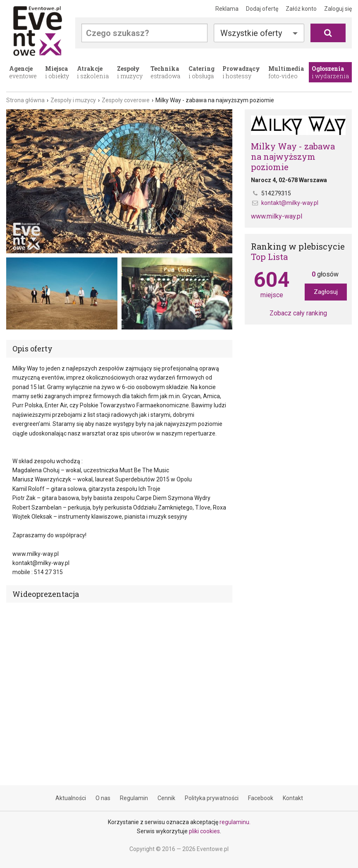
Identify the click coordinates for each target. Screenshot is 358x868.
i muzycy (130, 72)
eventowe (23, 72)
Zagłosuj (326, 292)
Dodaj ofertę (262, 9)
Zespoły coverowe (126, 100)
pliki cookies (204, 831)
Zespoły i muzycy (73, 100)
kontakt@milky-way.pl (290, 203)
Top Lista (269, 257)
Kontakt (293, 798)
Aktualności (71, 798)
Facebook (261, 798)
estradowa (165, 72)
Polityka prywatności (212, 798)
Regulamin (134, 798)
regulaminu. (235, 822)
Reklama (227, 9)
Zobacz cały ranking (298, 313)
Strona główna (25, 100)
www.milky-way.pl (277, 216)
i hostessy (241, 72)
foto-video (286, 72)
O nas (103, 798)
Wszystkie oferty (251, 33)
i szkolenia (93, 72)
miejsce (271, 284)
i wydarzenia (330, 72)
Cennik (166, 798)
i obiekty (57, 72)
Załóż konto (301, 9)
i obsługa (202, 72)
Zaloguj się (338, 9)
